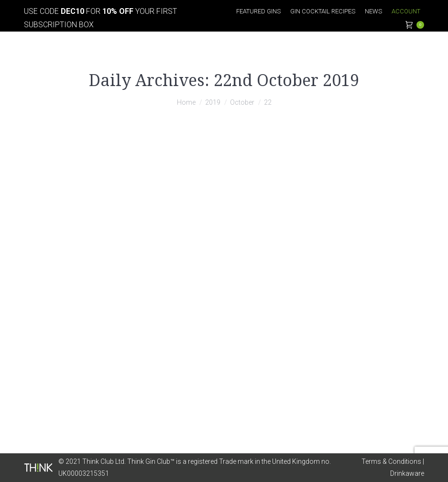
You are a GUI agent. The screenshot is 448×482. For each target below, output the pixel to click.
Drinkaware (407, 473)
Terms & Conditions (391, 461)
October (242, 102)
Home (186, 102)
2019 (213, 102)
